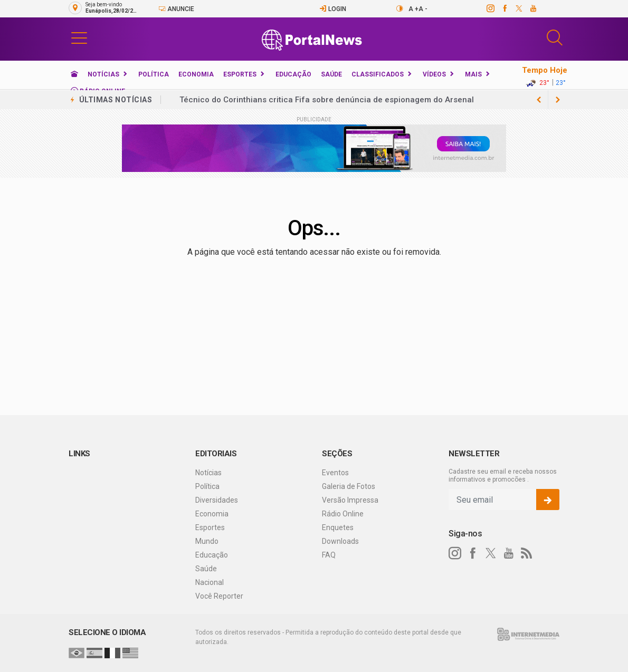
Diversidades (217, 500)
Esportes (240, 74)
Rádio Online (343, 514)
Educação (293, 74)
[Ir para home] (74, 74)
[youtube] (533, 8)
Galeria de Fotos (349, 486)
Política (154, 74)
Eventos (335, 473)
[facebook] (504, 8)
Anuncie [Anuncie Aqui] (176, 9)
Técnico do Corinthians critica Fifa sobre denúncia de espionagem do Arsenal (327, 100)
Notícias (103, 74)
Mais (473, 74)
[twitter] (518, 8)
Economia (196, 74)
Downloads (340, 541)
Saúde (331, 74)
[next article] (539, 100)
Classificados (378, 74)
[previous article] (558, 100)
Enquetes (338, 527)
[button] (79, 37)
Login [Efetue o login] (333, 9)
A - (423, 9)
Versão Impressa (350, 500)
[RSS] (527, 553)
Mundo (207, 541)
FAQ (329, 555)
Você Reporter (219, 596)
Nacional (210, 582)
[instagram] (490, 8)
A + (413, 9)
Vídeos (434, 74)
